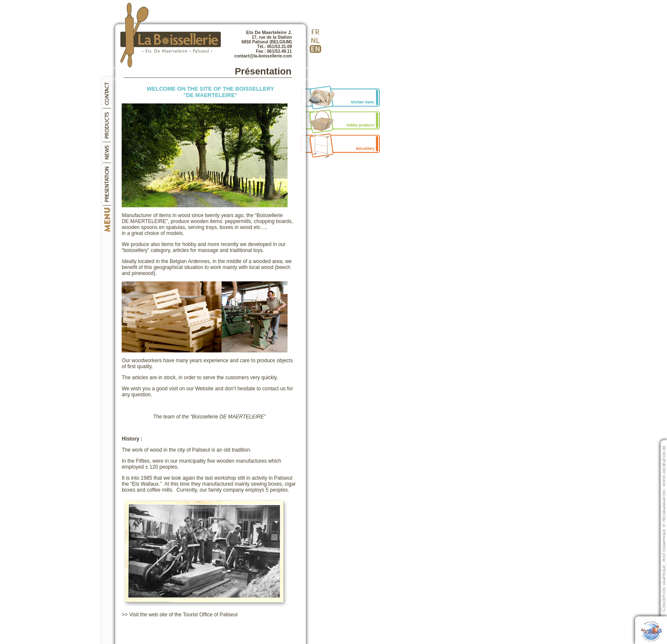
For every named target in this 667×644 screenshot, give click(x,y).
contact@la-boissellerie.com (263, 56)
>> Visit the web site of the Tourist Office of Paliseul (180, 615)
